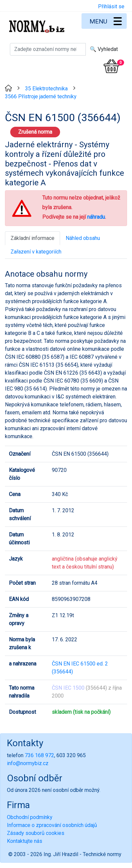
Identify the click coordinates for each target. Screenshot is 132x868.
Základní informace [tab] (33, 238)
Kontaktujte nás (25, 841)
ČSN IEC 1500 (68, 688)
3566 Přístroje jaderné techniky (41, 96)
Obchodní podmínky (30, 817)
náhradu (96, 217)
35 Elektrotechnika (46, 89)
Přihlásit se (111, 6)
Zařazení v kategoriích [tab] (36, 252)
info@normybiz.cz (28, 763)
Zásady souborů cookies (36, 833)
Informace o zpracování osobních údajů (52, 825)
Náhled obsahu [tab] (83, 238)
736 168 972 (39, 755)
